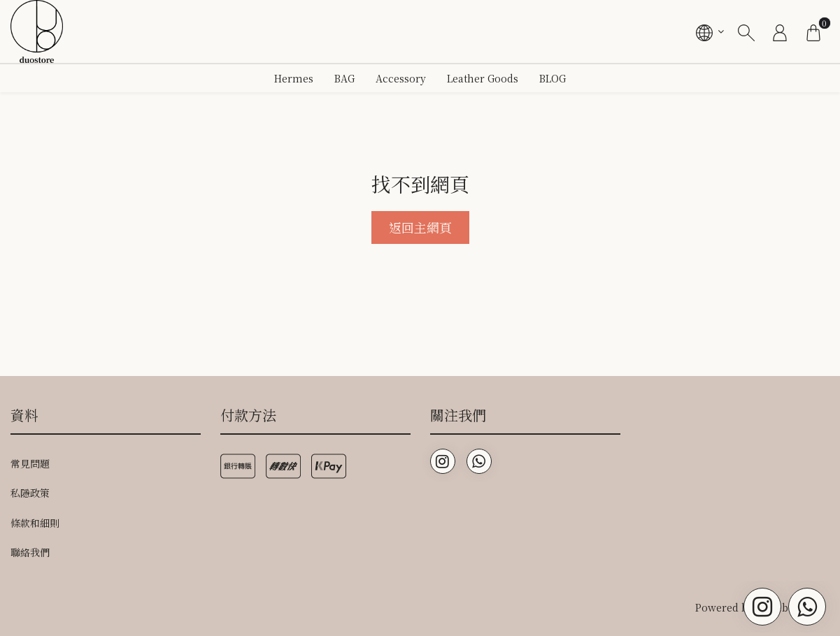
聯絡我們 (30, 552)
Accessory (401, 78)
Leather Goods (483, 78)
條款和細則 (35, 523)
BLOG (553, 78)
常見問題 (30, 463)
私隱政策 (30, 493)
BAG (344, 78)
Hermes (294, 78)
